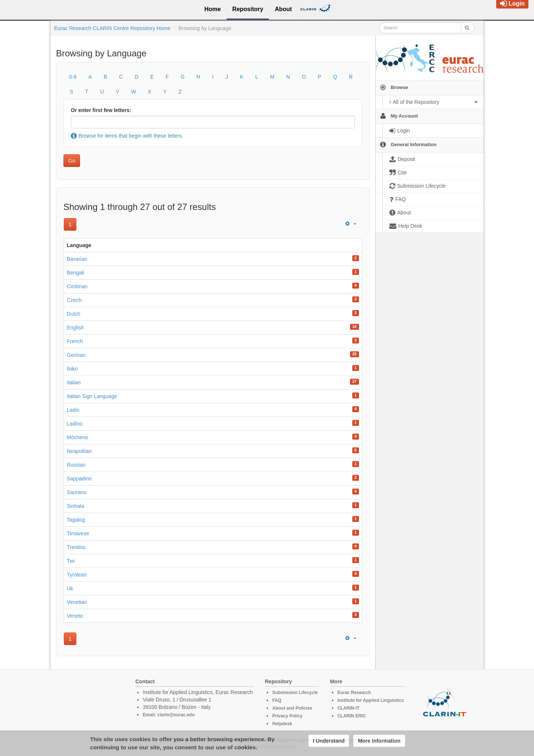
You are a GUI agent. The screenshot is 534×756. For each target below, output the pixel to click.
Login (512, 4)
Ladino (75, 424)
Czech (74, 300)
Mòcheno (78, 437)
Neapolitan (79, 451)
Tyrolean (77, 575)
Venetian (77, 602)
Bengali (75, 273)
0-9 (73, 77)
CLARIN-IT (349, 708)
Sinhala (75, 506)
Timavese (78, 533)
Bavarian (77, 259)
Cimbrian (77, 286)
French (75, 341)
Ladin (73, 410)
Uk (70, 588)
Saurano (77, 492)
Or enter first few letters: (101, 110)
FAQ (277, 700)
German (76, 355)
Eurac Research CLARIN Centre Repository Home (112, 28)
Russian (76, 465)
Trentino (76, 547)
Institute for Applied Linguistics (371, 700)
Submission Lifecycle (295, 693)
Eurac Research (354, 693)
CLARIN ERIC (352, 716)
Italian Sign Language (92, 396)
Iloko (72, 369)
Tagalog (76, 520)
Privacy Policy (287, 716)
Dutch (74, 314)
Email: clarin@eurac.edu (169, 715)
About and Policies (292, 708)
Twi (71, 561)
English (75, 328)
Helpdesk (282, 724)
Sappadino (79, 479)
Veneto (75, 616)
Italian (74, 382)
